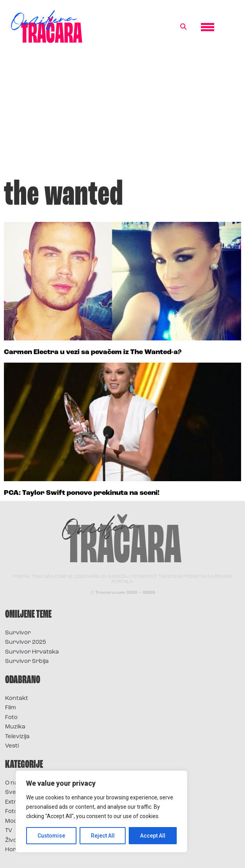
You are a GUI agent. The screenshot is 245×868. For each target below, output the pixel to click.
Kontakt (17, 699)
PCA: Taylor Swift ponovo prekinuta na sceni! (82, 493)
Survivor (18, 633)
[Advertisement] (123, 115)
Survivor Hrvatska (32, 652)
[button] (183, 27)
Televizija (17, 737)
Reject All (103, 836)
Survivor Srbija (27, 662)
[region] (101, 811)
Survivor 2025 (26, 642)
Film (11, 708)
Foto (11, 718)
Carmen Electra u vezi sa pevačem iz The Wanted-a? (93, 352)
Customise (51, 836)
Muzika (15, 727)
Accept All (153, 836)
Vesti (12, 746)
